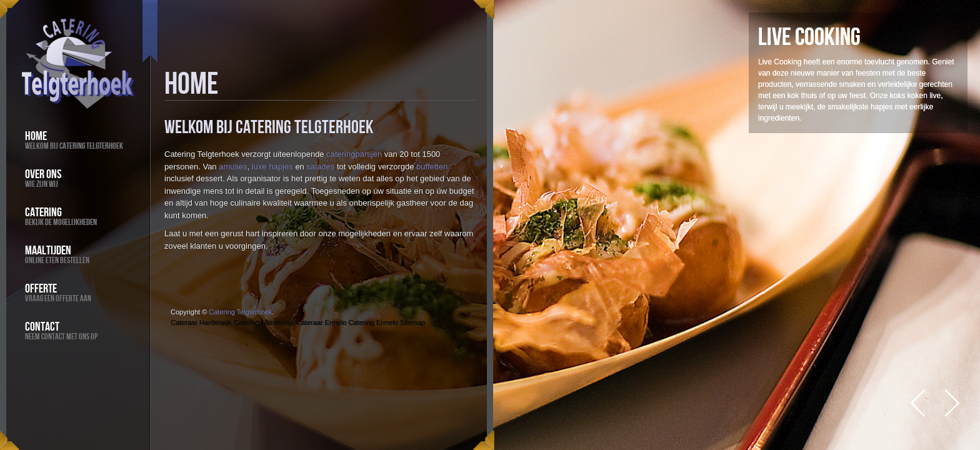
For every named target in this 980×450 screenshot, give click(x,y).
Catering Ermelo (373, 322)
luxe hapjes (272, 167)
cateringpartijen (354, 154)
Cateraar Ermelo (322, 322)
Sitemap (412, 322)
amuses (233, 167)
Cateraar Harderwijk (201, 322)
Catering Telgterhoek (240, 312)
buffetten (432, 167)
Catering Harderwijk (264, 322)
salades (320, 167)
